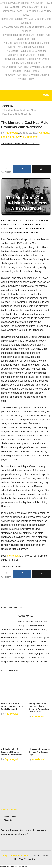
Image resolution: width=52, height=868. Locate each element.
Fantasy (15, 137)
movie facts (14, 556)
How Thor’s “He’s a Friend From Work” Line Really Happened (12, 706)
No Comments (29, 137)
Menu (46, 95)
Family (5, 137)
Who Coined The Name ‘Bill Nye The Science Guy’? (39, 752)
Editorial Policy (10, 817)
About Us (8, 820)
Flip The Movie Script (16, 856)
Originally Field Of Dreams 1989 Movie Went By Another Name (12, 752)
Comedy (8, 106)
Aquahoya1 (11, 133)
